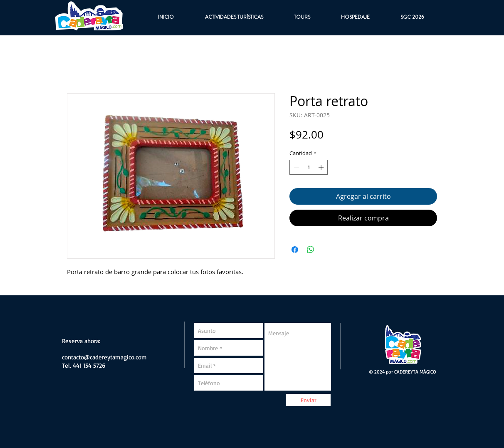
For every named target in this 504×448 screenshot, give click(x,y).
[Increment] (322, 167)
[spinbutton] (309, 167)
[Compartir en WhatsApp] (311, 250)
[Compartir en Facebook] (295, 250)
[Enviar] (308, 400)
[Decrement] (296, 167)
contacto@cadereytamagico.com (104, 357)
